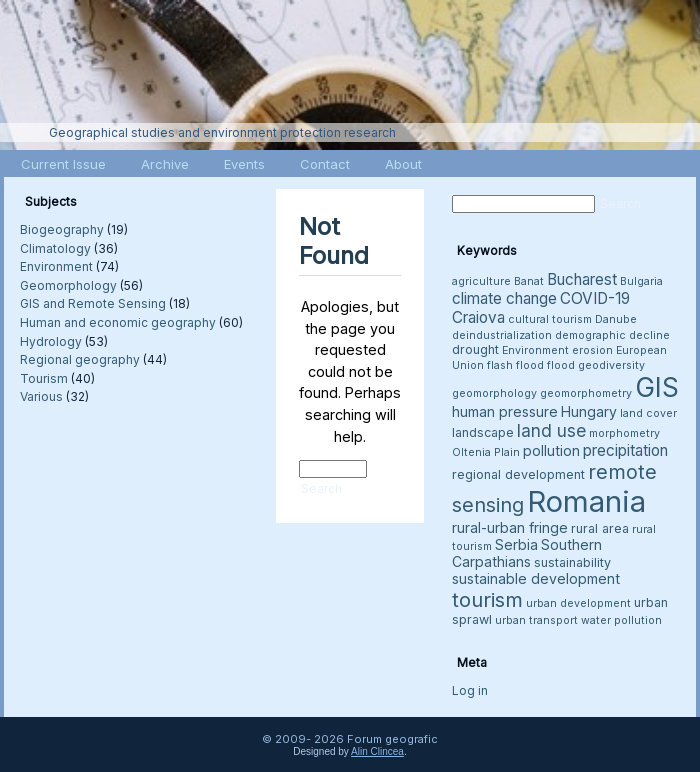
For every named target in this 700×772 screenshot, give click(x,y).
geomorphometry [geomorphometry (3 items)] (586, 393)
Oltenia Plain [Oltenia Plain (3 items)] (486, 452)
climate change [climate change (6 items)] (504, 298)
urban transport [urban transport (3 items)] (536, 620)
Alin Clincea (377, 751)
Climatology (55, 248)
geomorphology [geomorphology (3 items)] (494, 393)
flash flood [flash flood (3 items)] (515, 365)
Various (41, 396)
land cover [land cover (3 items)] (648, 413)
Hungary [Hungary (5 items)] (589, 411)
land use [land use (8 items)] (551, 430)
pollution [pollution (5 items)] (551, 450)
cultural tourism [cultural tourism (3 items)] (550, 319)
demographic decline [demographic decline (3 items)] (612, 335)
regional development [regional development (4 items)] (518, 474)
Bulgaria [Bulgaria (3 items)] (641, 281)
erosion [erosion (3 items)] (592, 350)
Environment (56, 266)
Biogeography (62, 229)
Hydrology (51, 341)
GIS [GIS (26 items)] (657, 387)
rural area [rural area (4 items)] (600, 528)
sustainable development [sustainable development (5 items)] (536, 578)
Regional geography (80, 359)
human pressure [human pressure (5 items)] (505, 411)
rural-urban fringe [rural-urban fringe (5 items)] (510, 527)
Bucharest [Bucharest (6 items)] (582, 279)
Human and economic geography (118, 322)
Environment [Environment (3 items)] (535, 350)
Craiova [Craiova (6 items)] (478, 317)
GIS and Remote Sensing (93, 303)
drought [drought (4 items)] (475, 349)
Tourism (44, 378)
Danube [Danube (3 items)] (616, 319)
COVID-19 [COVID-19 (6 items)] (595, 298)
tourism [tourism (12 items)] (487, 599)
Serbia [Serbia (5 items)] (516, 544)
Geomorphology (68, 285)
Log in (470, 690)
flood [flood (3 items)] (561, 365)
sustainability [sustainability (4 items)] (572, 562)
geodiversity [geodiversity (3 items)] (611, 365)
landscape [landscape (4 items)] (483, 432)
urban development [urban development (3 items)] (578, 603)
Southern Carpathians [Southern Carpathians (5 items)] (527, 553)
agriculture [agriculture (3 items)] (481, 281)
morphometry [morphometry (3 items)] (624, 433)
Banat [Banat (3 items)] (529, 281)
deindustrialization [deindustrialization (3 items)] (502, 335)
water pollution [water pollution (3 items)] (621, 620)
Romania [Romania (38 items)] (586, 501)
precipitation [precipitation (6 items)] (625, 450)
